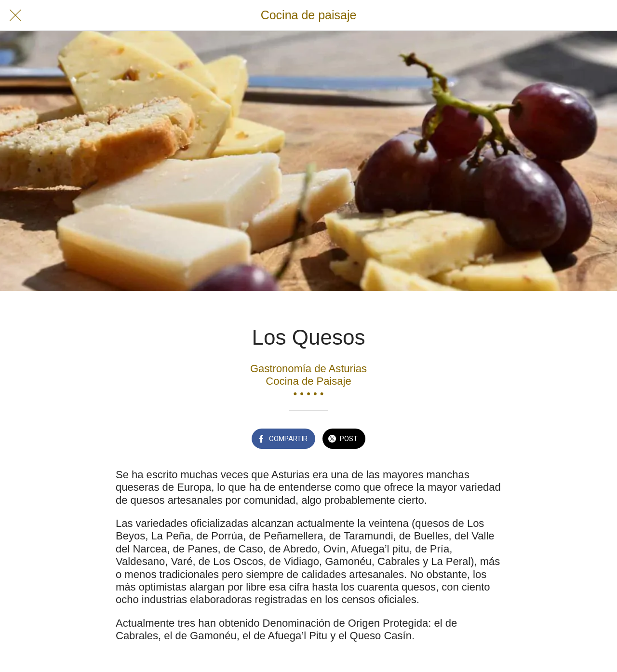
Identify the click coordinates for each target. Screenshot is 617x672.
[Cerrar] (15, 15)
